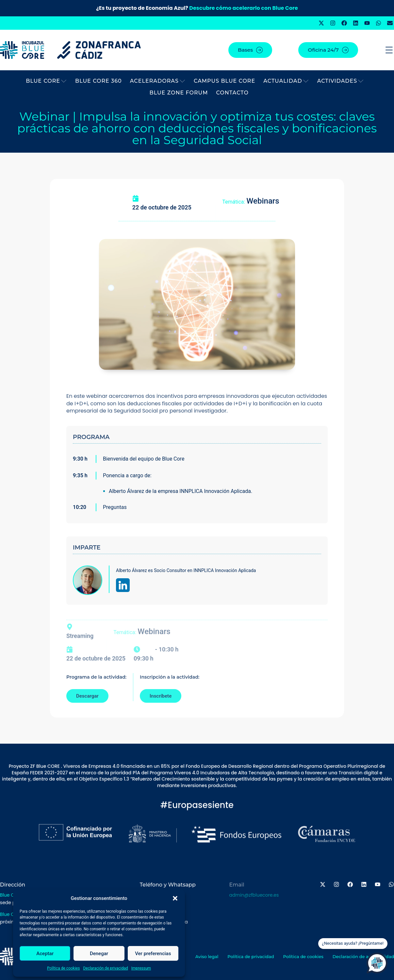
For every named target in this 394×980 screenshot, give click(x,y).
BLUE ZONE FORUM (179, 93)
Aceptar (45, 954)
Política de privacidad (259, 956)
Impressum (141, 968)
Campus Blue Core (224, 81)
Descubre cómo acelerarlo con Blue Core (244, 8)
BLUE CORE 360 (98, 81)
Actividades (341, 81)
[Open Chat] (377, 963)
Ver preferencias (153, 954)
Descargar (87, 703)
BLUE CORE (46, 81)
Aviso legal (214, 956)
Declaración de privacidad (105, 968)
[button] (175, 898)
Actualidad (286, 81)
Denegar (99, 954)
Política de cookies (64, 968)
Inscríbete (161, 703)
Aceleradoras (158, 81)
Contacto (232, 93)
